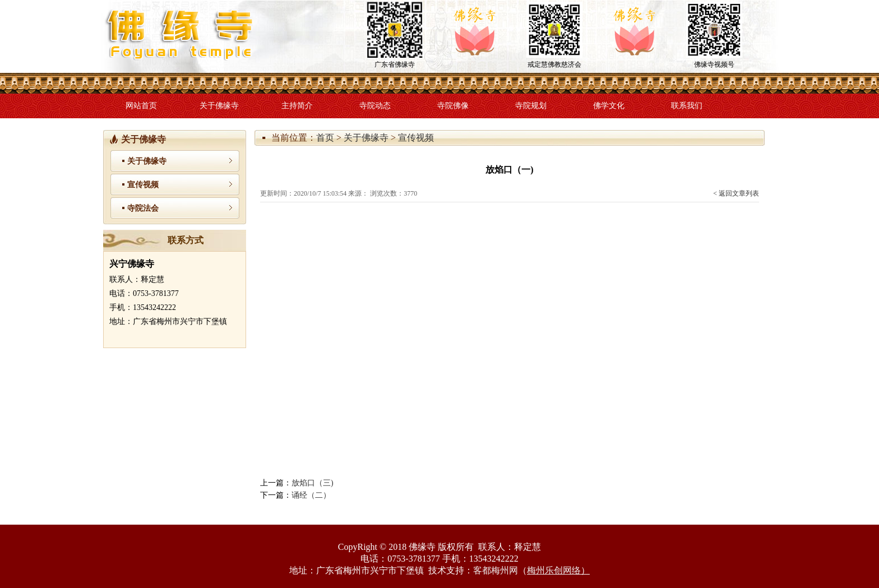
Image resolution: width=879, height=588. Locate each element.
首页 (325, 138)
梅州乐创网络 (554, 570)
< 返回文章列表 (736, 193)
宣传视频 (416, 138)
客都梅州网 (496, 570)
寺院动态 (375, 106)
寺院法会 (143, 208)
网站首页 (141, 106)
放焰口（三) (313, 483)
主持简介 (297, 106)
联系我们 (687, 106)
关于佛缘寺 (219, 106)
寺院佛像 (453, 106)
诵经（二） (311, 495)
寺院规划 (531, 106)
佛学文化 (609, 106)
